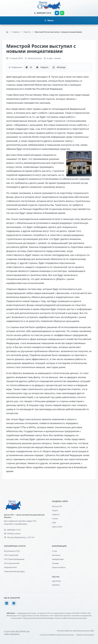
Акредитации (58, 559)
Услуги (55, 510)
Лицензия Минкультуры (14, 571)
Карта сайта (57, 527)
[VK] (7, 603)
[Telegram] (14, 603)
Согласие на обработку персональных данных (57, 635)
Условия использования (85, 635)
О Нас (55, 551)
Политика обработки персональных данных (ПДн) (75, 631)
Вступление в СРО (12, 551)
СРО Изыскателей (12, 563)
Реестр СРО (57, 506)
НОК (54, 523)
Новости (56, 514)
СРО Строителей (11, 555)
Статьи (55, 519)
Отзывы (55, 563)
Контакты (56, 555)
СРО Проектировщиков (14, 559)
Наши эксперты (59, 567)
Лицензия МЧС (11, 567)
